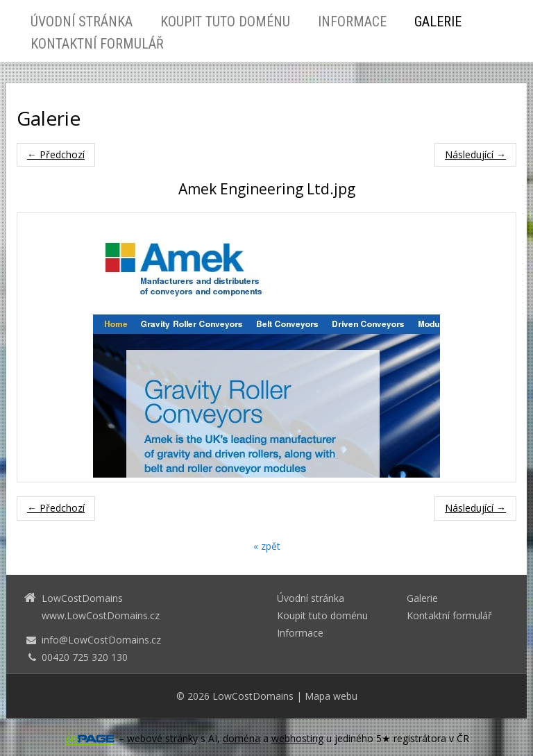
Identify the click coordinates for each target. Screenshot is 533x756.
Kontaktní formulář (97, 44)
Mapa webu (331, 696)
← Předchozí (56, 154)
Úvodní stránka (82, 22)
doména (242, 738)
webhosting (297, 738)
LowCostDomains (253, 696)
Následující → (475, 154)
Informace (352, 22)
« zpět (267, 546)
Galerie (438, 22)
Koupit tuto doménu (225, 22)
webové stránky (162, 738)
